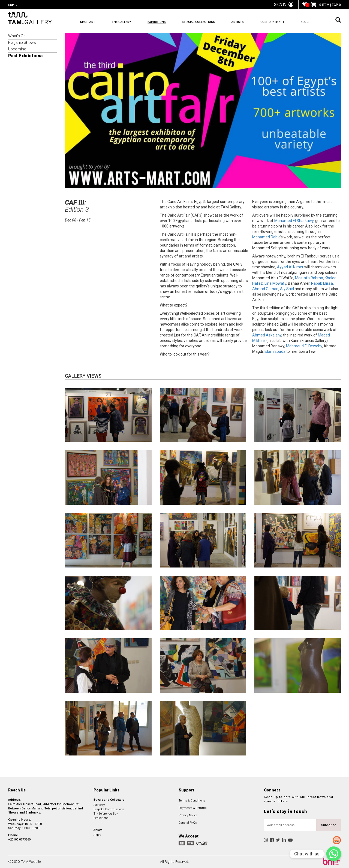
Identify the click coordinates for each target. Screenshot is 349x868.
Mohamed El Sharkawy (294, 220)
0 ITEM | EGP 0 (326, 5)
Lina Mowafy (275, 283)
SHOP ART (88, 22)
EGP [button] (13, 5)
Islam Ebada (275, 351)
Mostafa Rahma (309, 277)
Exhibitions (101, 817)
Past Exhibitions (25, 55)
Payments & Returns (193, 807)
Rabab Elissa (322, 283)
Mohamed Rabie (266, 236)
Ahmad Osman (265, 288)
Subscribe (329, 825)
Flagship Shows (22, 42)
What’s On (17, 35)
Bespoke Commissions (109, 809)
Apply (97, 834)
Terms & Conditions (192, 800)
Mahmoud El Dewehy (304, 345)
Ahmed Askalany (267, 335)
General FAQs (188, 822)
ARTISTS (238, 22)
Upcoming (17, 48)
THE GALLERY (121, 22)
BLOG (305, 22)
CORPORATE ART (272, 22)
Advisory (99, 804)
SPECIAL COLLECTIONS (199, 22)
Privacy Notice (188, 815)
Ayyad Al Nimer (290, 266)
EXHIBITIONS (157, 22)
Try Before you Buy (106, 813)
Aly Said (287, 288)
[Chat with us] (334, 854)
